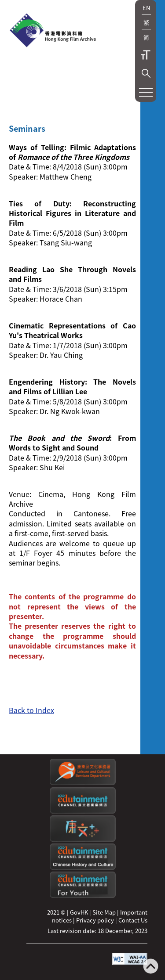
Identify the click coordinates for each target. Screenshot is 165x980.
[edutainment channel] (83, 811)
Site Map (104, 912)
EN (146, 8)
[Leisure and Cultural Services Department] (83, 783)
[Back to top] (151, 967)
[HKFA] (53, 31)
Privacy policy (95, 920)
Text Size (146, 55)
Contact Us (133, 920)
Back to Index (31, 710)
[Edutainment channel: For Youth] (83, 895)
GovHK (79, 912)
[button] (146, 73)
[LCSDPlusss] (83, 839)
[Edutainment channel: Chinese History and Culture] (83, 867)
